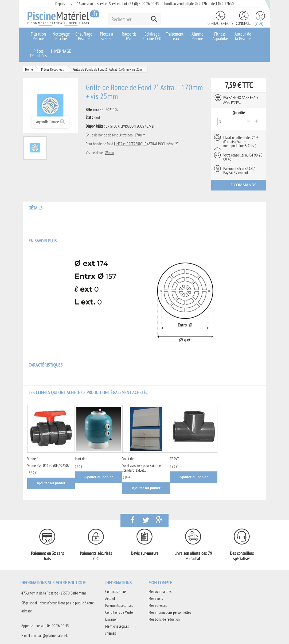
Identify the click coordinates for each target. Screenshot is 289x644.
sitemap (111, 633)
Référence (92, 110)
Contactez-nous (220, 23)
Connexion (244, 23)
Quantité (239, 113)
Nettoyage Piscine (61, 36)
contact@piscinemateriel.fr (51, 636)
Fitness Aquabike (220, 36)
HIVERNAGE (61, 51)
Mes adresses (158, 605)
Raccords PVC (129, 36)
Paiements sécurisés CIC (96, 556)
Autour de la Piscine (243, 36)
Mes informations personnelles (170, 612)
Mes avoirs (156, 598)
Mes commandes (160, 591)
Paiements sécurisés (119, 605)
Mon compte (160, 583)
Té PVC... (175, 459)
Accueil (110, 598)
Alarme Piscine (197, 36)
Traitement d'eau (175, 36)
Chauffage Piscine (84, 36)
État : (89, 117)
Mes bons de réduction (164, 619)
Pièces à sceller (106, 36)
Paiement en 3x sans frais (47, 556)
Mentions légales (117, 626)
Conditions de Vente (119, 612)
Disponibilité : (95, 126)
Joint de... (81, 459)
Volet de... (129, 459)
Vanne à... (34, 459)
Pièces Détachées (38, 53)
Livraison (111, 619)
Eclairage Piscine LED (152, 36)
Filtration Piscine (38, 36)
